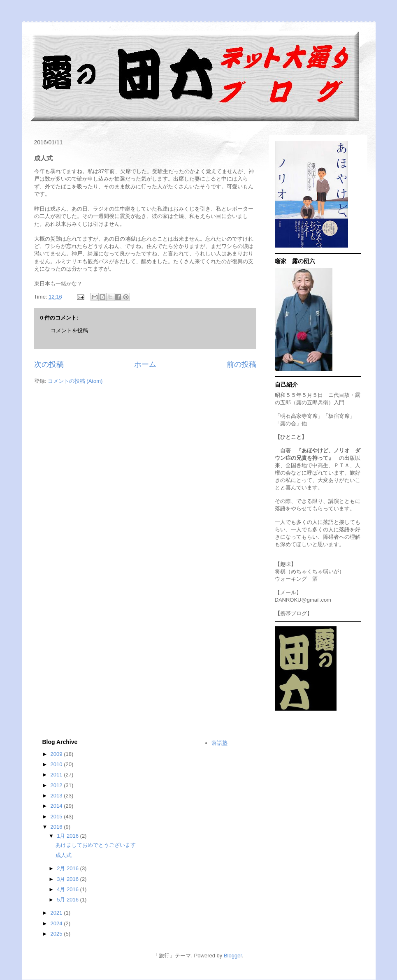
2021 (57, 913)
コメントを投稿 (69, 330)
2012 (57, 785)
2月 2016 (68, 868)
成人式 (64, 855)
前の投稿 (241, 364)
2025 (57, 934)
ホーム (145, 364)
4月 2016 (68, 889)
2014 (57, 806)
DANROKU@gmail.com (303, 600)
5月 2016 (68, 900)
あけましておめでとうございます (96, 845)
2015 (57, 817)
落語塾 (219, 743)
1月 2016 (68, 836)
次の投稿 (49, 364)
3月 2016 (68, 879)
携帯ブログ (294, 613)
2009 (57, 754)
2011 (57, 775)
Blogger (233, 956)
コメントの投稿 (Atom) (75, 381)
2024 (57, 923)
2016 (57, 827)
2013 (57, 796)
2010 (57, 764)
